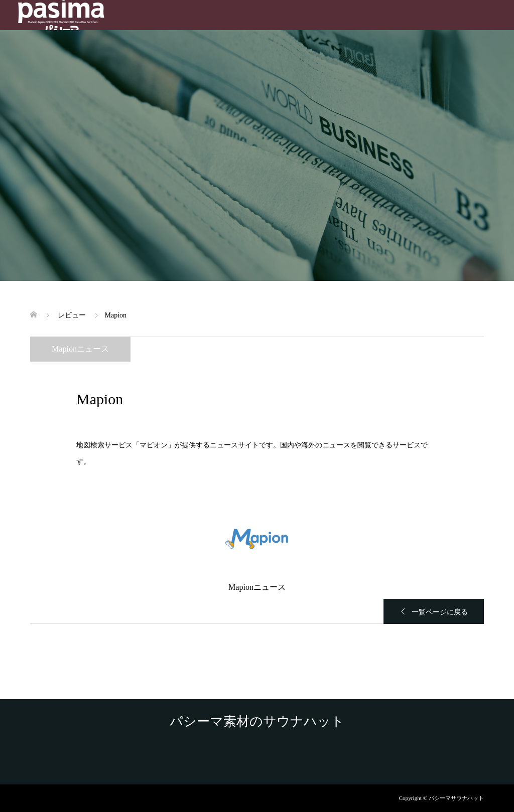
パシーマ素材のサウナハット (257, 722)
